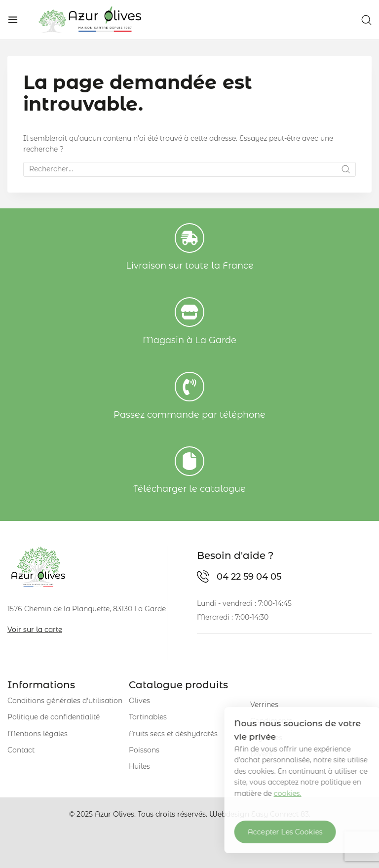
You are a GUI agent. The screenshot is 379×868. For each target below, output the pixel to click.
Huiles (139, 766)
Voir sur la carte (35, 630)
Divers (261, 754)
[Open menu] (13, 20)
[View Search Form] (366, 20)
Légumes (266, 738)
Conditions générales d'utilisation (65, 701)
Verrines (264, 705)
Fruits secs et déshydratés (173, 734)
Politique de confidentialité (54, 717)
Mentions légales (38, 734)
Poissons (144, 750)
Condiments (271, 721)
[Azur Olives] (90, 20)
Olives (139, 701)
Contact (21, 750)
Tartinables (148, 717)
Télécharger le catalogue (189, 489)
